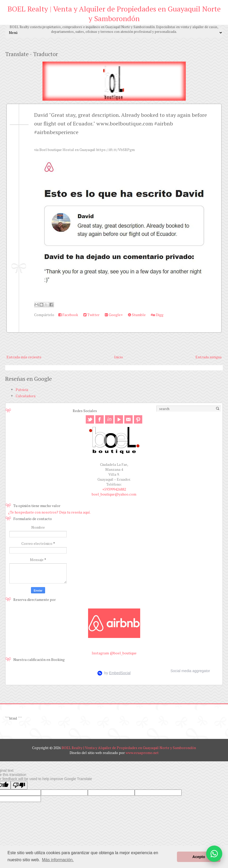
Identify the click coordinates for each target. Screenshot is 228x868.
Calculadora (26, 396)
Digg (157, 315)
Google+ (114, 315)
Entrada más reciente (24, 357)
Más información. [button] (58, 860)
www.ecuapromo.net (142, 753)
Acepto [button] (199, 857)
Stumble (137, 315)
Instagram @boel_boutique (114, 653)
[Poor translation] (19, 785)
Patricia (22, 390)
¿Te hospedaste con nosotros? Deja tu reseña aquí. (49, 512)
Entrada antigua (208, 357)
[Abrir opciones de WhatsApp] (214, 854)
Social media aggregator (190, 671)
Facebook (68, 315)
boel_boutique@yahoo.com (114, 494)
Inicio (119, 357)
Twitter (91, 315)
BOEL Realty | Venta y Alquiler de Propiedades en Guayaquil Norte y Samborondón (114, 14)
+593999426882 (114, 489)
